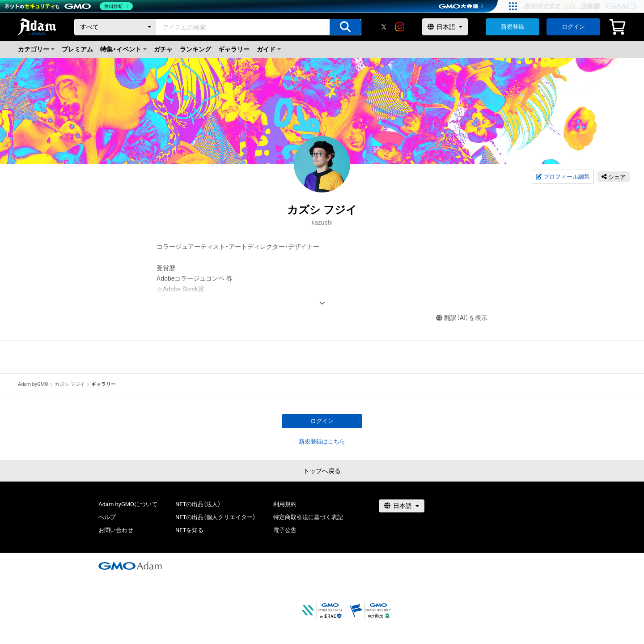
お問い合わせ (116, 530)
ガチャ (163, 49)
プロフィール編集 (563, 177)
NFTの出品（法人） (198, 504)
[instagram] (400, 27)
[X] (384, 27)
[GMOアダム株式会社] (130, 566)
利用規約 (285, 504)
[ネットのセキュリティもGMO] (69, 6)
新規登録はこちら (322, 441)
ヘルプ (107, 517)
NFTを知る (189, 530)
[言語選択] (445, 27)
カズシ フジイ (70, 384)
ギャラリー (234, 49)
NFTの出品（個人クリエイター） (215, 517)
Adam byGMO (33, 384)
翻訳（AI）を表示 (462, 318)
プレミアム (77, 49)
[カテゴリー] (115, 27)
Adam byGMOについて (128, 504)
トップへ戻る (322, 471)
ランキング (195, 49)
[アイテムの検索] (345, 27)
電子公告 (285, 530)
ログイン (573, 27)
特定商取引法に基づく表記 (308, 517)
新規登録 (513, 27)
